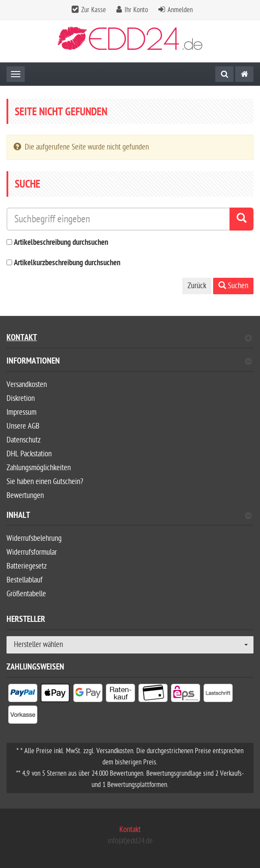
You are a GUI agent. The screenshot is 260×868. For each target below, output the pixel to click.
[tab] (130, 365)
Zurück (197, 286)
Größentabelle (26, 594)
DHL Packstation (29, 454)
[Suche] (224, 74)
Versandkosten (27, 385)
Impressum (21, 412)
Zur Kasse (94, 10)
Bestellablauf (25, 580)
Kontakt (129, 339)
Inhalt (129, 516)
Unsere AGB (23, 426)
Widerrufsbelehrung (34, 538)
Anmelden (180, 10)
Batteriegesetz (27, 566)
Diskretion (21, 398)
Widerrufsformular (32, 552)
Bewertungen (25, 496)
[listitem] (23, 695)
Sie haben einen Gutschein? (45, 482)
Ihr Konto (136, 10)
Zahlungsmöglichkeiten (39, 468)
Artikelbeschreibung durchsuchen (61, 243)
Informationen (129, 362)
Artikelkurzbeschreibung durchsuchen (67, 263)
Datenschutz (24, 440)
